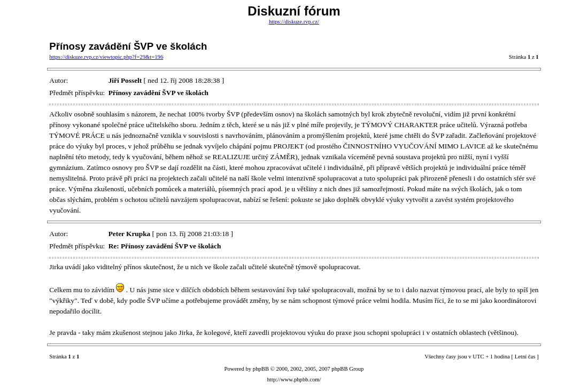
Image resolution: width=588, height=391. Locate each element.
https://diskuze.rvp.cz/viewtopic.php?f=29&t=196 (106, 57)
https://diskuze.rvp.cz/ (294, 22)
